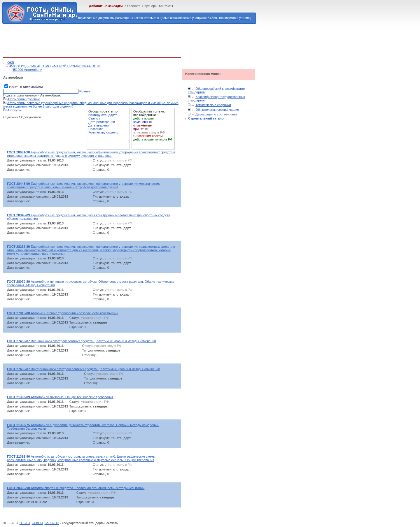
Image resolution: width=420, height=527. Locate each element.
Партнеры (150, 6)
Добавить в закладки (106, 6)
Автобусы (14, 110)
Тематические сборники (213, 105)
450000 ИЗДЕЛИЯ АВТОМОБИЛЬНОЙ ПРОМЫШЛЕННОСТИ (55, 66)
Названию (96, 129)
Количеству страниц (103, 132)
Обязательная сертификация (217, 110)
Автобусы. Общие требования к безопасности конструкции (63, 313)
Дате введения (99, 125)
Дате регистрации (102, 122)
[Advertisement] (109, 40)
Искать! (85, 91)
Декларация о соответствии (216, 114)
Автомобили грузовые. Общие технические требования (60, 397)
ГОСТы (25, 523)
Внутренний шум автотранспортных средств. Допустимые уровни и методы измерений (84, 369)
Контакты (166, 6)
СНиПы (37, 523)
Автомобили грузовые (24, 99)
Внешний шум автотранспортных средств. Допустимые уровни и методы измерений (82, 341)
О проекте (133, 6)
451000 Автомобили (27, 70)
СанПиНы (52, 523)
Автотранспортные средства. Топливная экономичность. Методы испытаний (76, 488)
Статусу (94, 118)
